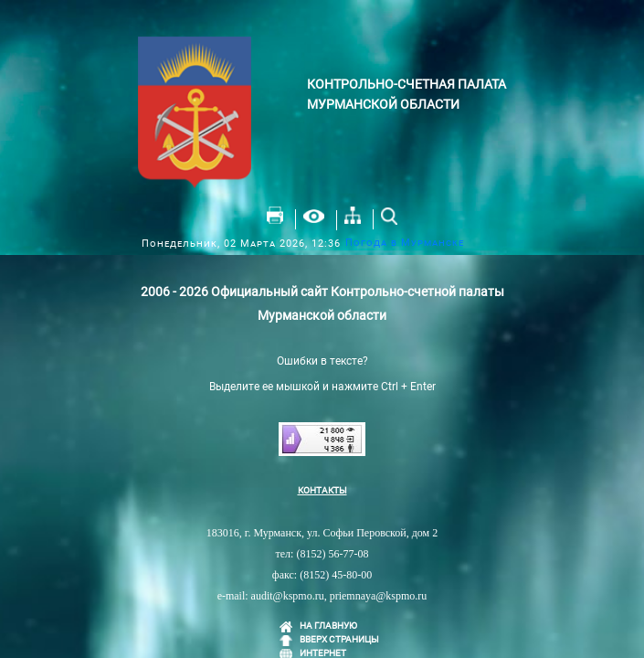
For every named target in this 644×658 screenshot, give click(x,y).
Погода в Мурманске (405, 243)
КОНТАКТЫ (322, 490)
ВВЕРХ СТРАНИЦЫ (339, 639)
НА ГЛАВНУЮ (328, 626)
